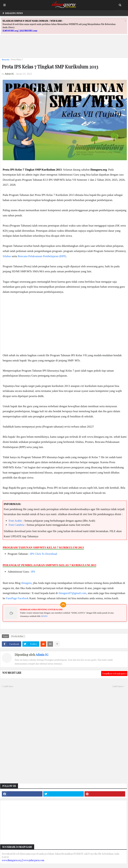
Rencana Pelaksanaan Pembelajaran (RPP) (42, 256)
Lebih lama (117, 686)
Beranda (5, 60)
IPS (32, 554)
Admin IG (42, 655)
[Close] (125, 21)
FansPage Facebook (17, 598)
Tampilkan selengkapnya (114, 673)
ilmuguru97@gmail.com (72, 593)
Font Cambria (16, 525)
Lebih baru (8, 686)
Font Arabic (15, 521)
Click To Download (46, 554)
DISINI (44, 616)
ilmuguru (26, 583)
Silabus (7, 256)
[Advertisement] (64, 48)
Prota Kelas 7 (17, 60)
